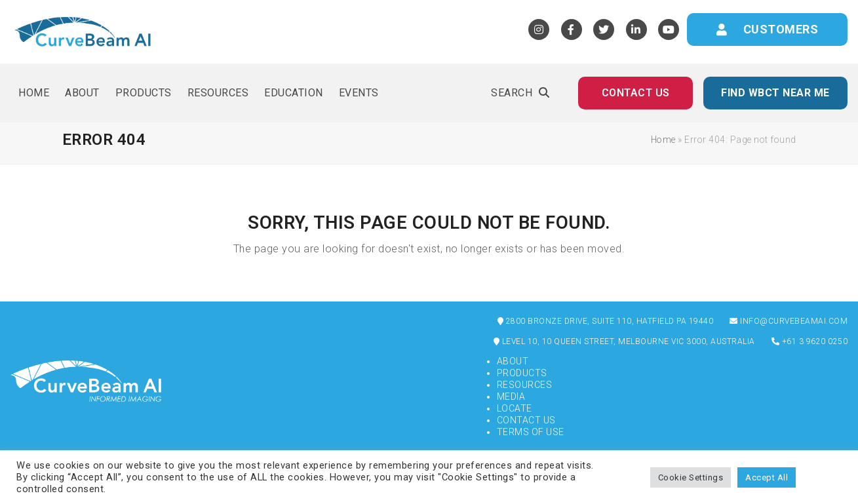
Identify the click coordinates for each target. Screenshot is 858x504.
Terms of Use (531, 432)
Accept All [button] (767, 477)
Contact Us (526, 420)
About (513, 361)
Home (663, 140)
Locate (515, 408)
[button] (520, 93)
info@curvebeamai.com (789, 321)
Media (511, 397)
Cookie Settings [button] (691, 477)
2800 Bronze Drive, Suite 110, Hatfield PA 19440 (606, 321)
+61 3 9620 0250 (810, 341)
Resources (525, 385)
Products (522, 373)
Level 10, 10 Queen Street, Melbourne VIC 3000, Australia (624, 341)
